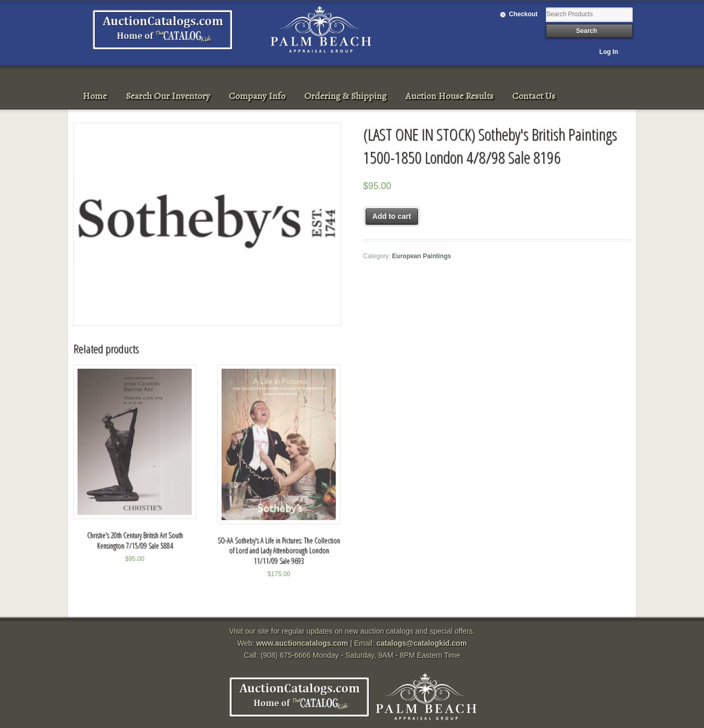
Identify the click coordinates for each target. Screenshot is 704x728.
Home (95, 96)
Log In (609, 52)
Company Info (257, 96)
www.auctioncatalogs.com (302, 643)
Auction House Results (449, 96)
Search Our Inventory (168, 96)
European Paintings (422, 256)
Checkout (524, 14)
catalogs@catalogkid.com (422, 643)
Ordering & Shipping (345, 96)
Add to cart (392, 216)
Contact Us (534, 96)
